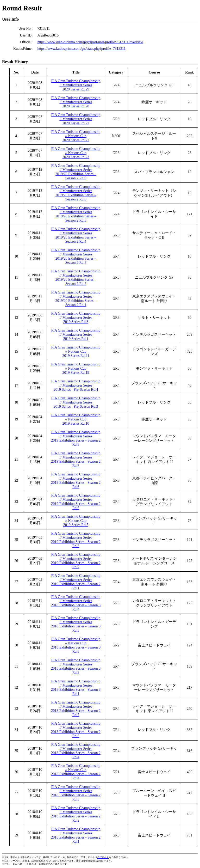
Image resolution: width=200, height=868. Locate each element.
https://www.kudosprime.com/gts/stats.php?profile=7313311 (81, 49)
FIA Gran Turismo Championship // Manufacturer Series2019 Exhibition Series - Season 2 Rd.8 (76, 438)
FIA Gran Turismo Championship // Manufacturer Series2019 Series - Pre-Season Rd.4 (76, 385)
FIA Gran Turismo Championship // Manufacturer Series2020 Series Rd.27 (76, 119)
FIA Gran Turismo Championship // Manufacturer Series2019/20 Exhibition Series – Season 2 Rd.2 (76, 277)
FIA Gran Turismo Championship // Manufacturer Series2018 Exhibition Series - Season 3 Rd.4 (76, 603)
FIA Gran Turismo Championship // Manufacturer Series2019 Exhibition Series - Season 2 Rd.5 (76, 502)
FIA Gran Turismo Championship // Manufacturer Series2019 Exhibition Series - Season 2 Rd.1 (76, 582)
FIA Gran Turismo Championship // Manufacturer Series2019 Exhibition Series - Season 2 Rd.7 (76, 459)
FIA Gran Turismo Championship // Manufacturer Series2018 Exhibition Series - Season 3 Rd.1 (76, 687)
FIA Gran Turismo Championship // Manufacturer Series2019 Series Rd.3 (76, 318)
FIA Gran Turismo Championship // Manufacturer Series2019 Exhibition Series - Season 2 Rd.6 (76, 481)
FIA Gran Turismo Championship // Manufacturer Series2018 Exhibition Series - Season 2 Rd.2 (76, 814)
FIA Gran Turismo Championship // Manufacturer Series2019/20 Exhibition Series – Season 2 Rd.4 (76, 235)
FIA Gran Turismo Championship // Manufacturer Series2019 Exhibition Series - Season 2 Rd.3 (76, 540)
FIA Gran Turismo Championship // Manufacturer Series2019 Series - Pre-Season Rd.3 (76, 402)
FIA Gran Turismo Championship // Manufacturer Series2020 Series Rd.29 (76, 85)
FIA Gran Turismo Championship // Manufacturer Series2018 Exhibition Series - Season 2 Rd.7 (76, 709)
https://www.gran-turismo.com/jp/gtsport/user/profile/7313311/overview (90, 42)
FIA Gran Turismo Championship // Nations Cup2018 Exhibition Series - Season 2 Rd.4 (76, 772)
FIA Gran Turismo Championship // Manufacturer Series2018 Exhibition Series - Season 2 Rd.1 (76, 835)
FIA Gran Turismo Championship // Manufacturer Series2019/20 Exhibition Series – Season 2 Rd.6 (76, 193)
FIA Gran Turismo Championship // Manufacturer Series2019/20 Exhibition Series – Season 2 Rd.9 (76, 172)
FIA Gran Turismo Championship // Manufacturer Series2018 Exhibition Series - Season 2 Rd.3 (76, 793)
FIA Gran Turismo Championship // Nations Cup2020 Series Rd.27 (76, 136)
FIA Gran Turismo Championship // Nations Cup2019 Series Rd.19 (76, 368)
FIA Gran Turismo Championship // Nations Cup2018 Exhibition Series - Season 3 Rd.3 (76, 645)
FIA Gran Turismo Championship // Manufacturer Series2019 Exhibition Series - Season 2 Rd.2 (76, 561)
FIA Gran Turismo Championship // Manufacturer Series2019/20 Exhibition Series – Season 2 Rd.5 (76, 214)
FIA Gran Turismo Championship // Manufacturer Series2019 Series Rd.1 (76, 335)
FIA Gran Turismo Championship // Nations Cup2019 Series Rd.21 (76, 352)
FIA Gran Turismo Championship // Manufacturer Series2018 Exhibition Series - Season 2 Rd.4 (76, 751)
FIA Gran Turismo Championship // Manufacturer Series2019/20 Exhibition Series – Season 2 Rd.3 (76, 256)
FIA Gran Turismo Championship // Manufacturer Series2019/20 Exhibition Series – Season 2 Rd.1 (76, 299)
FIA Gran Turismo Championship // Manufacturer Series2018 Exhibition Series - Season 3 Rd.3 (76, 624)
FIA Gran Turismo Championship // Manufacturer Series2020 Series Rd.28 (76, 102)
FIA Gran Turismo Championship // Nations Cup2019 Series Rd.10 (76, 419)
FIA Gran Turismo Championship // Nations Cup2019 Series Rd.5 (76, 521)
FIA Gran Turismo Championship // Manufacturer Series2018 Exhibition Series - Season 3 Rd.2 (76, 666)
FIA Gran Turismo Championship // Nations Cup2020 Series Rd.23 (76, 153)
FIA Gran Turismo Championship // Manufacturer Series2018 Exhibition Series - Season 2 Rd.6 (76, 730)
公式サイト (103, 857)
